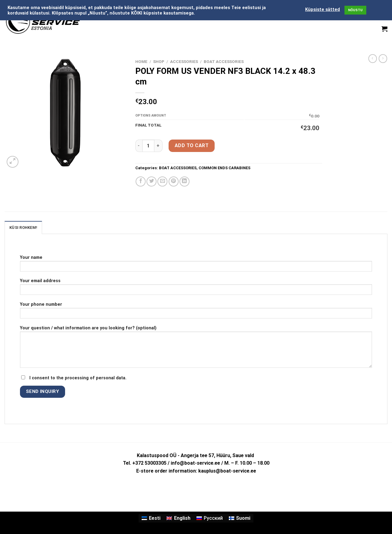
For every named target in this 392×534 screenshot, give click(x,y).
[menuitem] (151, 518)
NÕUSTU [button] (355, 10)
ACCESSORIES (184, 61)
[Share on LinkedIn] (184, 181)
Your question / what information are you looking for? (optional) (196, 349)
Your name (196, 265)
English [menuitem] (182, 518)
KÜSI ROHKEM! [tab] (23, 227)
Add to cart (192, 145)
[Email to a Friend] (162, 181)
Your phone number (196, 312)
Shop (159, 61)
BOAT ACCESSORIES (224, 61)
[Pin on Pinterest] (174, 181)
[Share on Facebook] (141, 181)
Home (141, 61)
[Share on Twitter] (152, 181)
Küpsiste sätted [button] (323, 9)
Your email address (196, 289)
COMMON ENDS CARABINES (224, 168)
